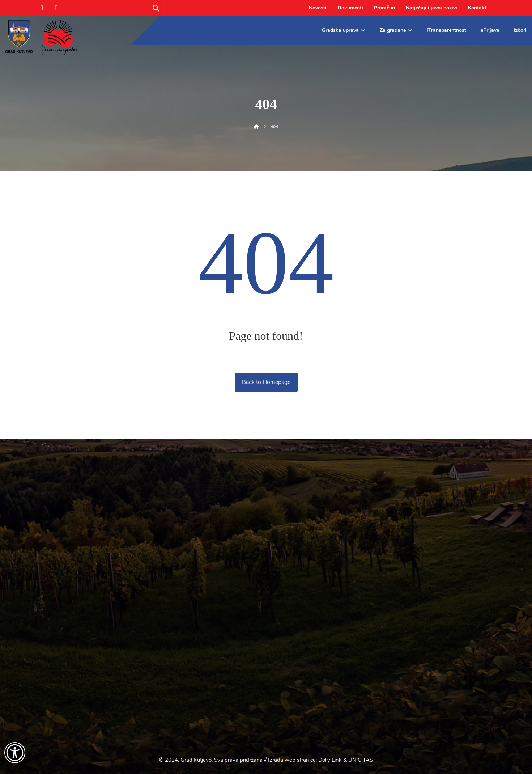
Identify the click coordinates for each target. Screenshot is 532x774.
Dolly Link (330, 760)
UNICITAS (361, 760)
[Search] (156, 8)
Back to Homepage (266, 382)
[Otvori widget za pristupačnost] (15, 753)
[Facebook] (42, 8)
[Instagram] (56, 8)
